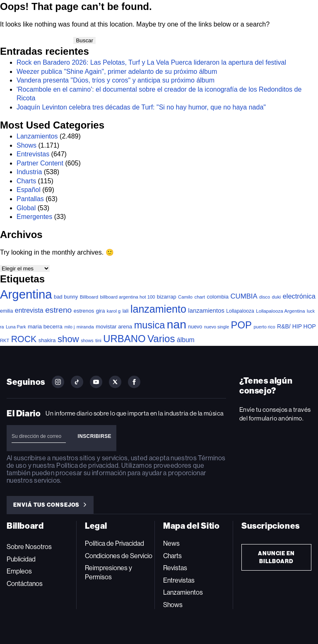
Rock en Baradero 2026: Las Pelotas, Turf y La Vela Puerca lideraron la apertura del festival (151, 62)
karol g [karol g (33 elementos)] (114, 311)
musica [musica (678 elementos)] (150, 325)
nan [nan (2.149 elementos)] (177, 324)
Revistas (175, 568)
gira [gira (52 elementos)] (101, 311)
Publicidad (21, 559)
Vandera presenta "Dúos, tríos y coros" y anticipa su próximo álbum (116, 80)
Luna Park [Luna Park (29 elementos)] (16, 327)
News (171, 543)
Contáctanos (25, 584)
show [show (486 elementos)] (68, 339)
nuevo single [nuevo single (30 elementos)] (217, 327)
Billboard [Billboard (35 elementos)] (89, 297)
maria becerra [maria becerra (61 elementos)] (45, 327)
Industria (29, 172)
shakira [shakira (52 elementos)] (47, 340)
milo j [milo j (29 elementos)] (69, 327)
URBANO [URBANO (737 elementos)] (124, 339)
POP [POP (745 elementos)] (241, 325)
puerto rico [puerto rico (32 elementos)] (264, 327)
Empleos (19, 571)
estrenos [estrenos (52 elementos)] (84, 311)
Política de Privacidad (114, 543)
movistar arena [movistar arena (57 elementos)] (114, 327)
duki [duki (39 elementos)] (277, 297)
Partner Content (40, 163)
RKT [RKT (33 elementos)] (5, 340)
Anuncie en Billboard (277, 557)
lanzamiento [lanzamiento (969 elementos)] (158, 309)
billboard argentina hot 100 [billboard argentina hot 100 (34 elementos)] (128, 297)
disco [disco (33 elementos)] (265, 297)
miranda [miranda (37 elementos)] (85, 327)
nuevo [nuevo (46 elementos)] (195, 327)
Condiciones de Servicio (119, 556)
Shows (26, 145)
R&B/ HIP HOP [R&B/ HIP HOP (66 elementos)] (296, 326)
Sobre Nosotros (29, 547)
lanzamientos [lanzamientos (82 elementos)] (206, 311)
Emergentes (34, 217)
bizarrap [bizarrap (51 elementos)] (167, 297)
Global (26, 208)
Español (29, 190)
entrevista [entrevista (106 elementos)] (29, 310)
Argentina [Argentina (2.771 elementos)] (26, 294)
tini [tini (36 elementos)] (98, 340)
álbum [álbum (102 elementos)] (186, 340)
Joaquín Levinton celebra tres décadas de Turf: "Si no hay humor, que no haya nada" (141, 107)
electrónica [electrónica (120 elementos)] (299, 296)
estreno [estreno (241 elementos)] (58, 310)
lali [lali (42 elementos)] (126, 311)
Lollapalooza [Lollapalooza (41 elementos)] (240, 311)
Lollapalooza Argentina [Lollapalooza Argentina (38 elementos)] (280, 311)
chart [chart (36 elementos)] (200, 297)
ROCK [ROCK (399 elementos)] (24, 339)
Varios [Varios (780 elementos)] (161, 339)
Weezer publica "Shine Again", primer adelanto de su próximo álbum (117, 72)
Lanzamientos (37, 136)
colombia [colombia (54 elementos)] (218, 297)
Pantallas (30, 199)
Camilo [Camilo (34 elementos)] (185, 297)
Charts (26, 181)
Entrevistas (33, 154)
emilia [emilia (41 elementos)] (6, 311)
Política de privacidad (87, 465)
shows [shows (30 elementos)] (87, 340)
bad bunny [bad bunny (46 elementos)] (66, 297)
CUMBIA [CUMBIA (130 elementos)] (244, 296)
